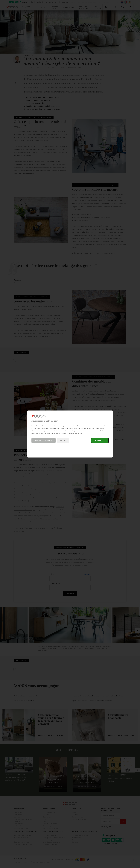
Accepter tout (100, 440)
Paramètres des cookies (44, 440)
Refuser (63, 440)
